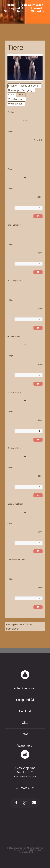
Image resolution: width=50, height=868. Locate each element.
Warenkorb (25, 746)
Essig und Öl (25, 700)
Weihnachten (15, 104)
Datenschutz (28, 852)
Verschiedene (16, 99)
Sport (11, 95)
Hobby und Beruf (29, 86)
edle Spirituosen (25, 688)
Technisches (35, 850)
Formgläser (13, 629)
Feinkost (25, 711)
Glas (25, 723)
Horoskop (13, 90)
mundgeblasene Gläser (19, 624)
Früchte (12, 86)
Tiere (20, 95)
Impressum (19, 850)
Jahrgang (27, 90)
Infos (25, 734)
